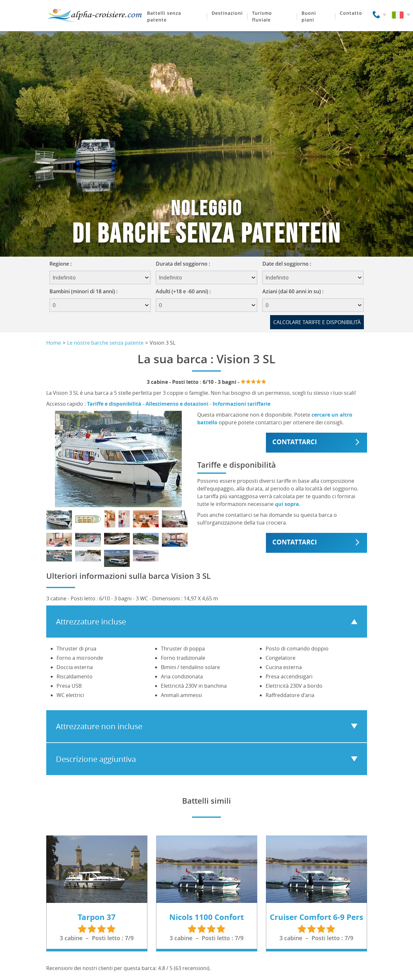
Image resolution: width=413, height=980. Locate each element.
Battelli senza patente (164, 16)
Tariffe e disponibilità (114, 404)
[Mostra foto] (59, 520)
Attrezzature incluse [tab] (91, 622)
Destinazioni (227, 13)
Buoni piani (309, 16)
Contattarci (295, 442)
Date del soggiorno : (289, 264)
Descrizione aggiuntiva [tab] (96, 759)
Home (54, 343)
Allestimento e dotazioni (177, 404)
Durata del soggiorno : (185, 264)
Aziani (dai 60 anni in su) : (293, 291)
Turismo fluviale (262, 16)
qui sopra (287, 504)
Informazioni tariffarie (242, 404)
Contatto (351, 13)
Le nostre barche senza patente (105, 343)
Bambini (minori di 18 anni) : (83, 291)
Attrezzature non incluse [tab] (99, 726)
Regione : (63, 264)
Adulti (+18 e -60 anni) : (183, 291)
